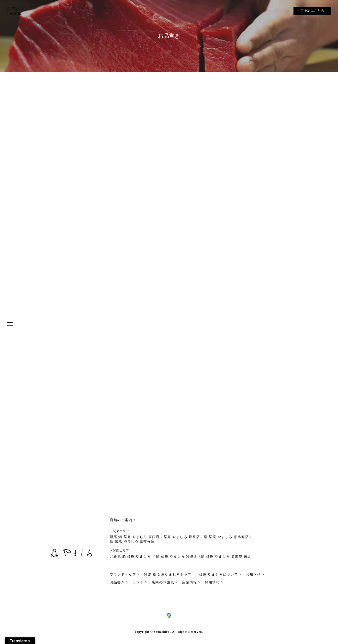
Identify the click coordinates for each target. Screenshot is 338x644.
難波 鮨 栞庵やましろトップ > (169, 575)
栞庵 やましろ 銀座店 (182, 537)
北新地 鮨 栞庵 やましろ (131, 556)
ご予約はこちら (312, 11)
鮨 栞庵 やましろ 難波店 (177, 556)
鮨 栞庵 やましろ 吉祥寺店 (132, 541)
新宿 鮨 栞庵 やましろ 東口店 (135, 537)
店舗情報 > (191, 582)
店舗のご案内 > (123, 520)
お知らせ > (255, 575)
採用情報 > (214, 582)
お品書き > (119, 582)
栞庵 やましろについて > (220, 575)
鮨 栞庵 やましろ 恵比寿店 (226, 537)
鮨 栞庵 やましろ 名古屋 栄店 (226, 556)
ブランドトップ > (125, 575)
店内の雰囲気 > (165, 582)
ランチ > (140, 582)
